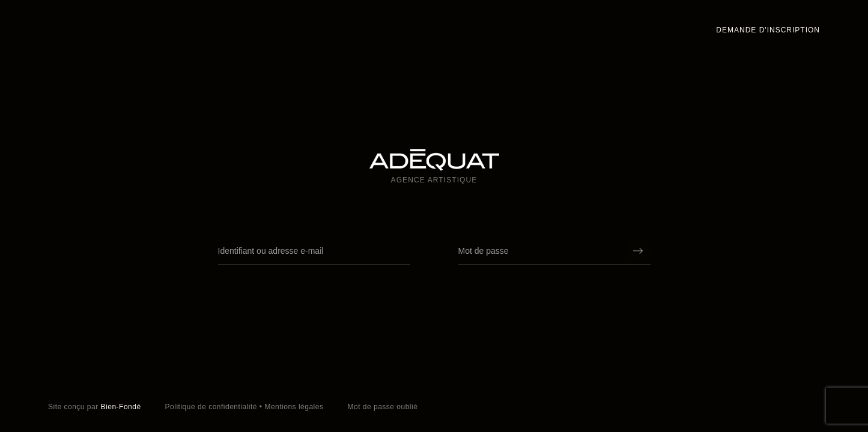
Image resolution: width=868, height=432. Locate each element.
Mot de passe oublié (382, 407)
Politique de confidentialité (211, 407)
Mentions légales (294, 407)
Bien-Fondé (121, 407)
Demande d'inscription (768, 30)
